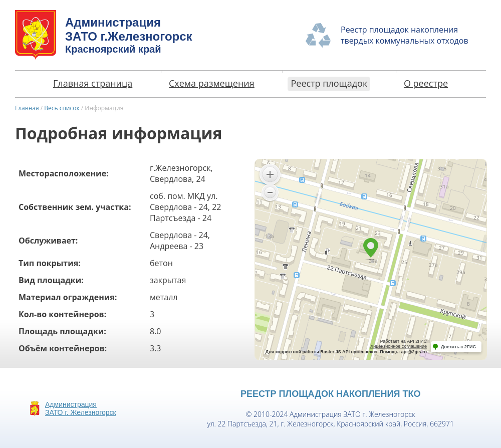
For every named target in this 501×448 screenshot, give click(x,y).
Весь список (62, 108)
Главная (27, 108)
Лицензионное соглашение (399, 346)
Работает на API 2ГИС (404, 341)
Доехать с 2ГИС (458, 347)
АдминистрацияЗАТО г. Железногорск (81, 408)
